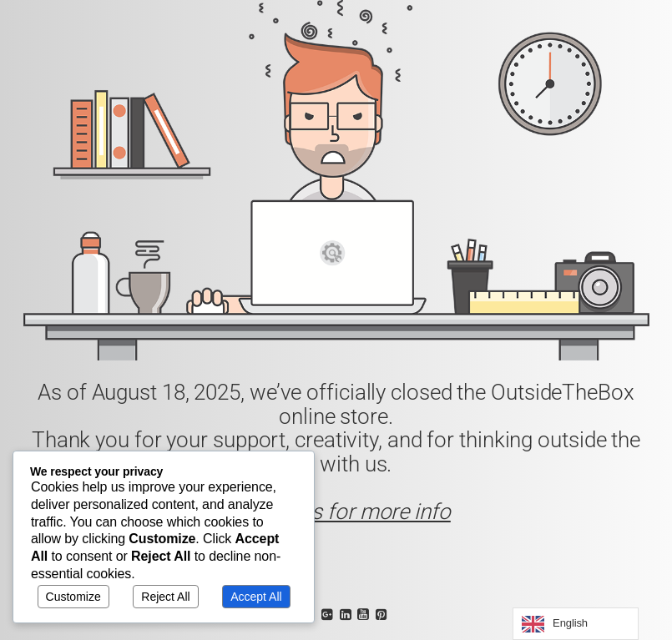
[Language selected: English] (576, 624)
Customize (73, 597)
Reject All (165, 597)
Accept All (256, 597)
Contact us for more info (336, 511)
